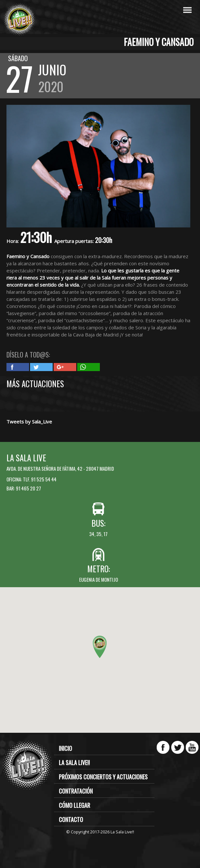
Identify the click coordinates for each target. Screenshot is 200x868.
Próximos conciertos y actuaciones (103, 777)
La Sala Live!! (74, 763)
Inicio (65, 748)
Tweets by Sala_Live (29, 422)
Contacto (71, 819)
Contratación (76, 791)
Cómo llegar (74, 805)
